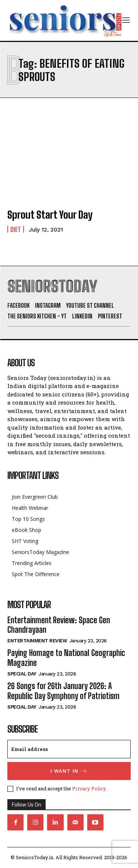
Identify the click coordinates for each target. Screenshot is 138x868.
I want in (69, 771)
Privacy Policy (89, 788)
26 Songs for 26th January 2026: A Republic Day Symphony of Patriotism (63, 691)
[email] (69, 749)
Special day (22, 674)
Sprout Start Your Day (50, 215)
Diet (16, 229)
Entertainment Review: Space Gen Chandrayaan (59, 625)
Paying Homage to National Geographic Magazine (66, 658)
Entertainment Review (37, 641)
